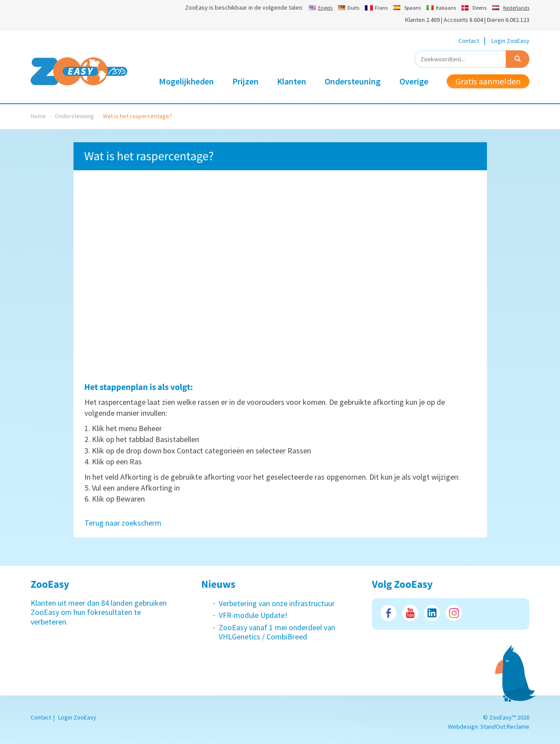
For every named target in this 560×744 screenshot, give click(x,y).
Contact (469, 41)
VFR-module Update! (253, 615)
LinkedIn (432, 613)
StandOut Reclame (505, 726)
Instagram (454, 613)
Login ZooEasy (510, 41)
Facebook (388, 613)
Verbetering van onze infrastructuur (277, 603)
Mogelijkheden (186, 81)
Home (38, 116)
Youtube (410, 613)
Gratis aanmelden (488, 81)
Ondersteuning (353, 81)
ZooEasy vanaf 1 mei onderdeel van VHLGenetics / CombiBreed (277, 632)
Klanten (292, 81)
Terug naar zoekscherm (123, 523)
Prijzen (245, 81)
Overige (414, 81)
